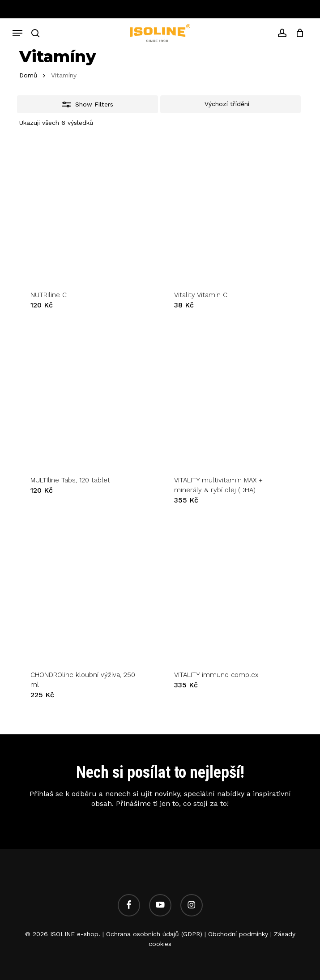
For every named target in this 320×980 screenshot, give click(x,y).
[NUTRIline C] (88, 210)
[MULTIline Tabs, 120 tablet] (88, 395)
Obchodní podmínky (238, 934)
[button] (17, 33)
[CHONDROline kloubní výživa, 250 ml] (88, 590)
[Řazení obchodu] (231, 104)
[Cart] (297, 33)
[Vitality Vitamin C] (231, 210)
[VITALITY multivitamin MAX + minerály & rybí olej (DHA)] (231, 395)
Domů (28, 75)
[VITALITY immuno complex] (231, 590)
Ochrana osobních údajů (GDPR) (154, 934)
